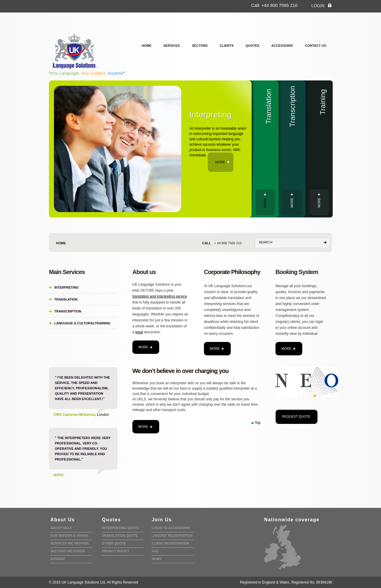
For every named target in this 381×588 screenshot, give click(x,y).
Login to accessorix (171, 528)
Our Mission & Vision (69, 536)
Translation (66, 299)
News (157, 559)
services (172, 46)
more (223, 162)
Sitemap (58, 559)
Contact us (316, 46)
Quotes (253, 46)
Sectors (200, 46)
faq (155, 551)
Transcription (68, 311)
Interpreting (66, 287)
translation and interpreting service (160, 296)
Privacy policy (116, 551)
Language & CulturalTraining (82, 323)
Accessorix (282, 46)
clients (226, 46)
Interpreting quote (120, 528)
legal (139, 332)
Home (147, 46)
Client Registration (170, 543)
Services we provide (70, 543)
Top (258, 423)
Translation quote (120, 536)
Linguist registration (172, 536)
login (322, 5)
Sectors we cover (68, 551)
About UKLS (61, 528)
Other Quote (114, 543)
